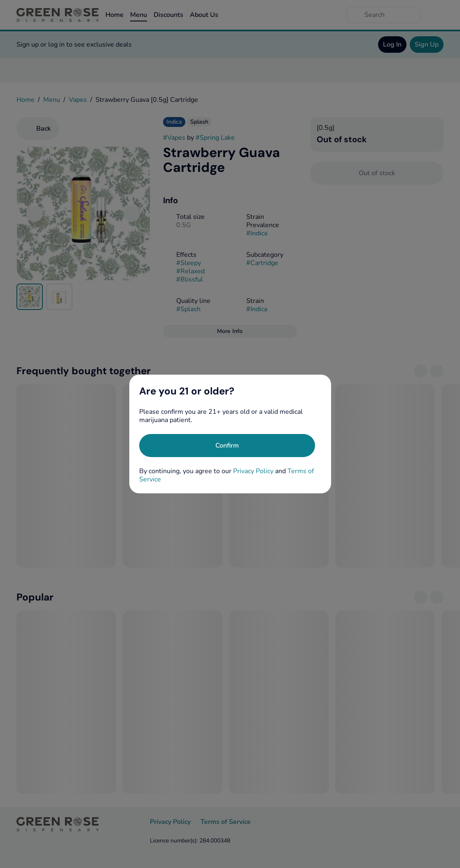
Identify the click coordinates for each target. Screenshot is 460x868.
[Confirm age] (227, 446)
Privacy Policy (253, 471)
